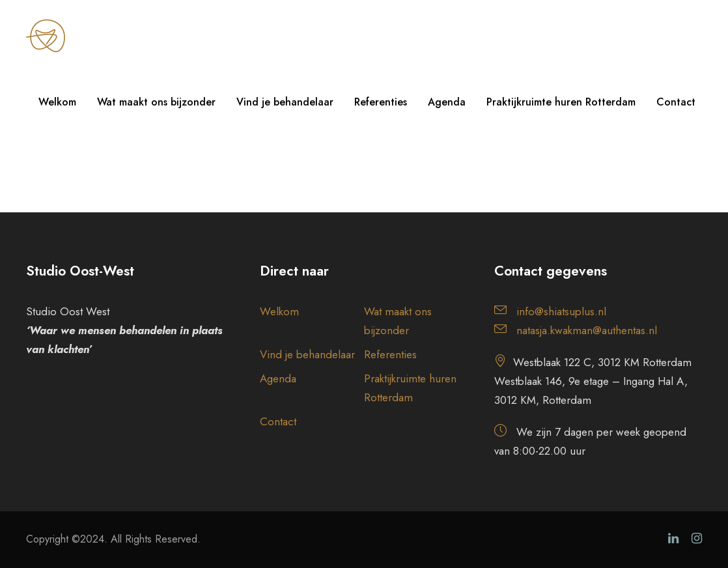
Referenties (381, 102)
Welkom (57, 102)
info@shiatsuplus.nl (561, 311)
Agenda (447, 102)
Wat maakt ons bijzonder (156, 102)
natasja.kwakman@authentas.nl (587, 330)
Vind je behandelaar (285, 102)
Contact (676, 102)
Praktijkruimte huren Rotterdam (561, 102)
